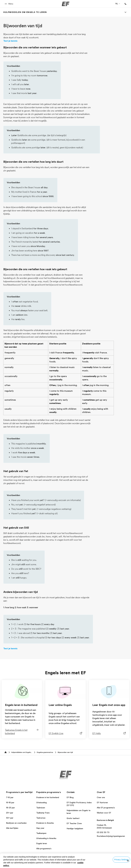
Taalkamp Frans (43, 813)
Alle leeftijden (12, 828)
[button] (9, 4)
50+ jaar (10, 818)
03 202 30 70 (103, 832)
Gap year (40, 828)
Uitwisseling (41, 802)
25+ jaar (10, 813)
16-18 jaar (10, 802)
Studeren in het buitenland (48, 797)
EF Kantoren (102, 802)
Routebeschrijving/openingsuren (111, 836)
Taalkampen (41, 833)
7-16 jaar (10, 797)
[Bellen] (125, 4)
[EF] (66, 4)
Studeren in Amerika (45, 823)
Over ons (101, 797)
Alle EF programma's (106, 808)
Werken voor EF (104, 813)
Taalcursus (41, 818)
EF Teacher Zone (74, 823)
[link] (25, 12)
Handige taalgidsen (75, 828)
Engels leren (42, 843)
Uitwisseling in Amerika (46, 838)
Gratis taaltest (73, 818)
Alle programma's (44, 849)
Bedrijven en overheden (16, 823)
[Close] (128, 861)
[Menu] (125, 12)
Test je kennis (10, 41)
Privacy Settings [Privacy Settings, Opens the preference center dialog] (121, 859)
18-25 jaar (10, 808)
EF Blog (70, 797)
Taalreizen (41, 808)
